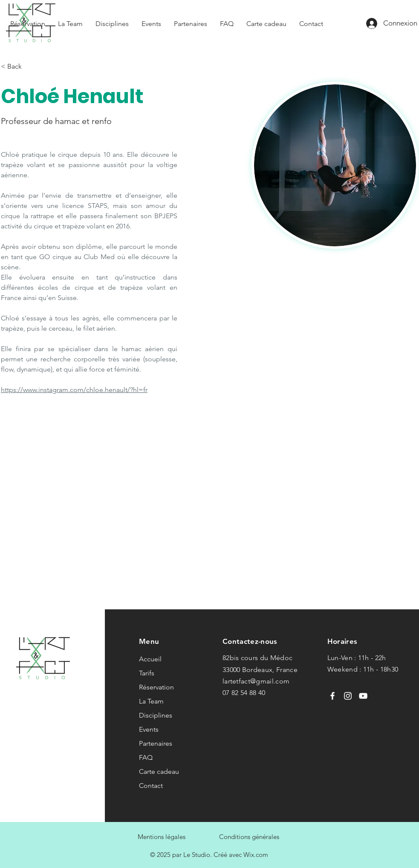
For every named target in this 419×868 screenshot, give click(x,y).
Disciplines (156, 715)
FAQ (146, 757)
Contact (151, 786)
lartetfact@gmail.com (256, 681)
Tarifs (147, 673)
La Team (151, 701)
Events (149, 729)
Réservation (156, 687)
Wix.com (256, 855)
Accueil (150, 659)
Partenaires (156, 743)
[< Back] (18, 67)
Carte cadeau (159, 771)
